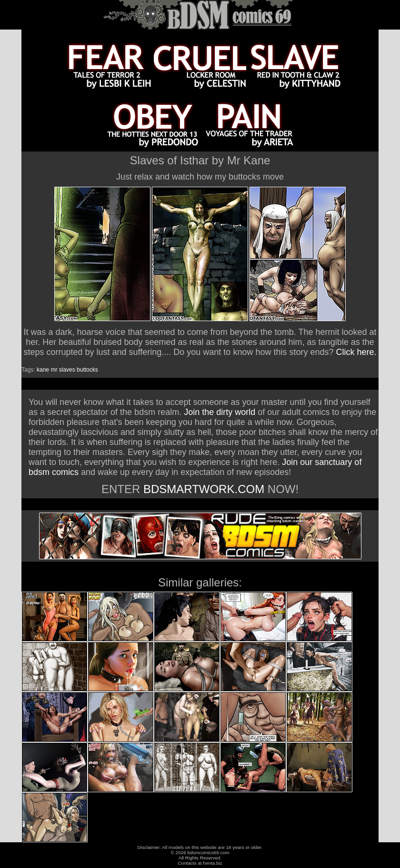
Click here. (356, 352)
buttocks (87, 370)
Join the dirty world (220, 412)
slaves (67, 370)
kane (43, 370)
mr (54, 370)
